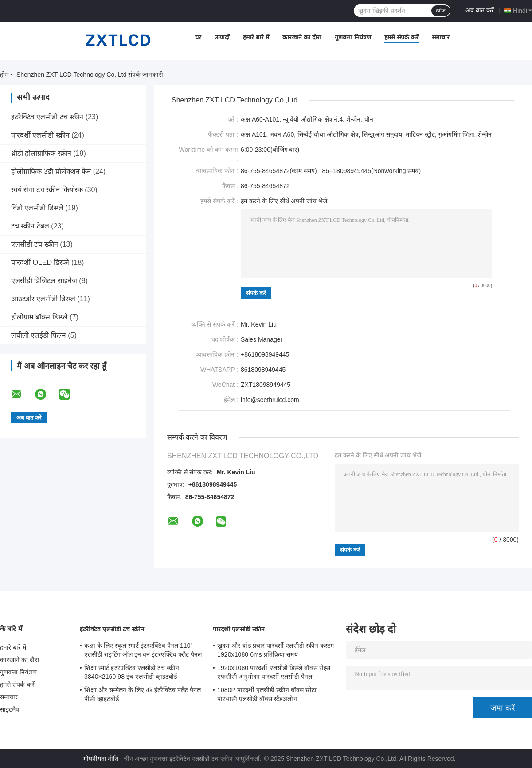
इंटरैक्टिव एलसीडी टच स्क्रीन (47, 117)
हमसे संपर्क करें (401, 37)
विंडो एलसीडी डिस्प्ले (37, 208)
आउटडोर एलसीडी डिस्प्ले (43, 299)
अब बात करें (480, 10)
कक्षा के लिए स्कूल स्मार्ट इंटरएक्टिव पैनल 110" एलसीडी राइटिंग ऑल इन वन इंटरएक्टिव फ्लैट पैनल (143, 650)
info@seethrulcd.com (270, 400)
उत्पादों (222, 37)
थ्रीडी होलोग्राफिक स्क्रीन (41, 153)
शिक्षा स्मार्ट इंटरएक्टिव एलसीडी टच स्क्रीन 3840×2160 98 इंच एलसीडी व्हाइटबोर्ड (132, 672)
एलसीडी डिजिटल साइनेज (44, 281)
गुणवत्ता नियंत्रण (353, 37)
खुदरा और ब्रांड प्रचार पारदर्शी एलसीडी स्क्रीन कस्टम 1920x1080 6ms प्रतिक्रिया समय (276, 650)
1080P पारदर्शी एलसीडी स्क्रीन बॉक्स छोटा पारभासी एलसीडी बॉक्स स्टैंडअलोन (267, 694)
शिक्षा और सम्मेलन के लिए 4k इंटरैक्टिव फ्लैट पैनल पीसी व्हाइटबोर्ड (143, 694)
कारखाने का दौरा (302, 37)
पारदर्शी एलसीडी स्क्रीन (40, 135)
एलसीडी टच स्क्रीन (35, 244)
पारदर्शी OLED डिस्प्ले (40, 262)
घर (198, 37)
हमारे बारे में (256, 37)
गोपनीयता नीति (101, 759)
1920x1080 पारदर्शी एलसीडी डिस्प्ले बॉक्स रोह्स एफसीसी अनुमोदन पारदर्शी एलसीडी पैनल (274, 672)
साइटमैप (10, 709)
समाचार (441, 37)
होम (4, 75)
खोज (441, 11)
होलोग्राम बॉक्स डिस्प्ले (39, 317)
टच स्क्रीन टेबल (30, 226)
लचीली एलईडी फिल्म (39, 335)
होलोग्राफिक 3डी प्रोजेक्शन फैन (51, 171)
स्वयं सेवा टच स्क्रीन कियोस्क (47, 190)
